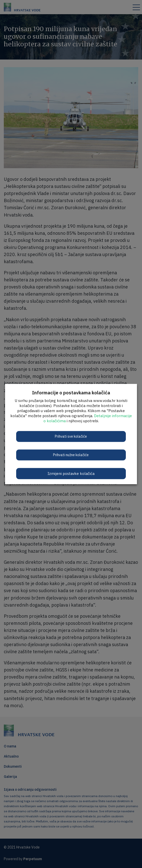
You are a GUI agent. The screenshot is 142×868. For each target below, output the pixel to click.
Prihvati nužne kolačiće (71, 455)
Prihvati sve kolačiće (71, 436)
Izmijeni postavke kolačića (71, 473)
